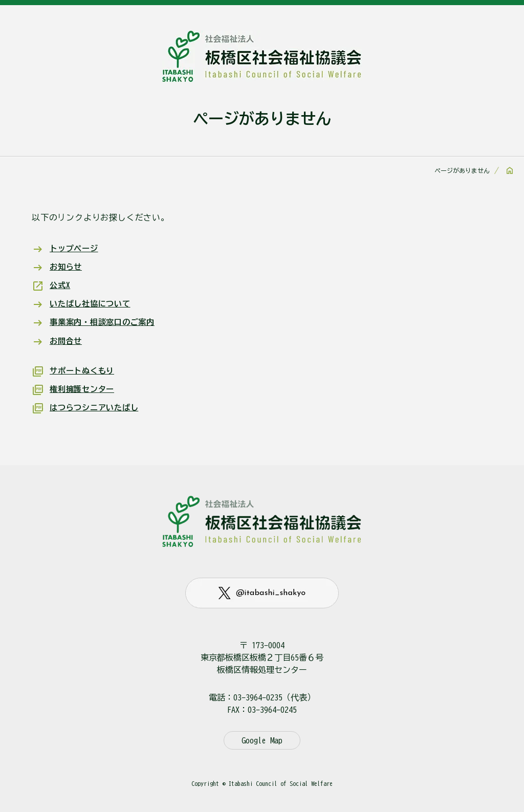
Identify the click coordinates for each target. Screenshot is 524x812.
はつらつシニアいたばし (97, 407)
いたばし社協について (93, 303)
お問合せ (67, 340)
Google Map (262, 740)
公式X (60, 285)
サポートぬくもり (84, 370)
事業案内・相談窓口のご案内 (105, 322)
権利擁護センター (84, 388)
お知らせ (67, 267)
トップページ (75, 248)
